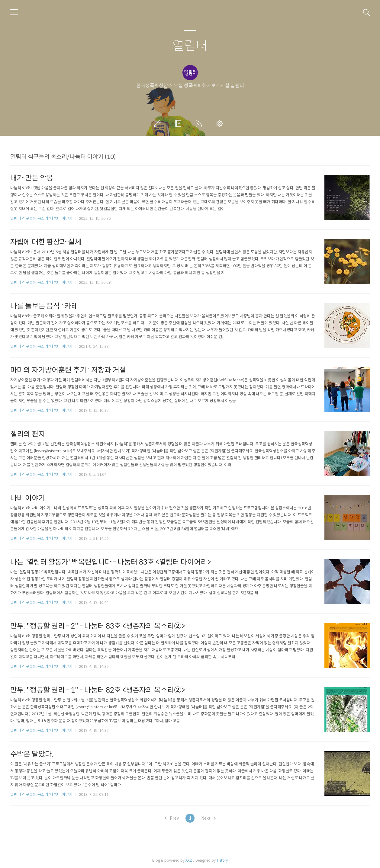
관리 (221, 123)
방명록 (179, 123)
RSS (200, 123)
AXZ (189, 860)
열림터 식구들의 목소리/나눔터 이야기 (41, 218)
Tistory (222, 860)
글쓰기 (159, 123)
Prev (172, 818)
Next (208, 818)
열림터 (190, 46)
